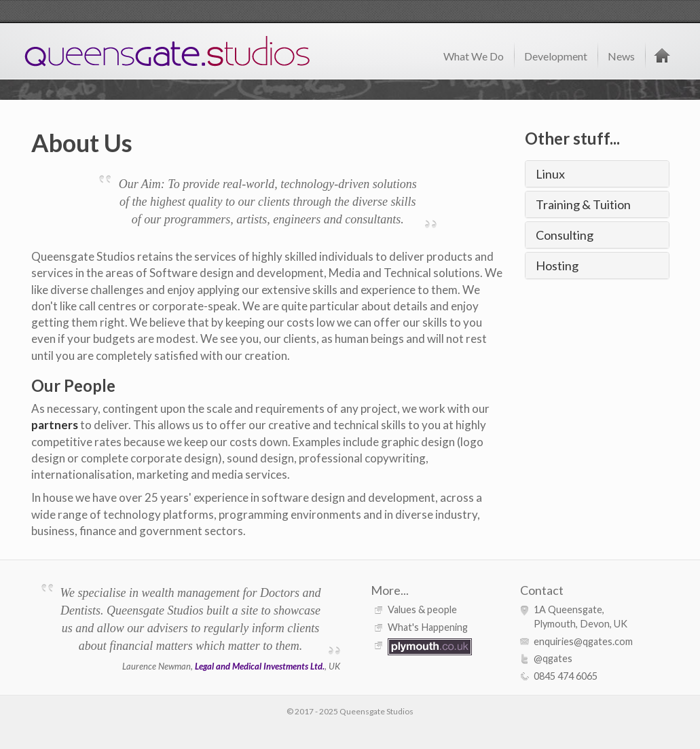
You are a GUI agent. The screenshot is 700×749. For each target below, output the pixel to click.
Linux (550, 174)
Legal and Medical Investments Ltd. (260, 666)
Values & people (422, 609)
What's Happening (428, 627)
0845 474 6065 (566, 676)
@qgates (553, 658)
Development (556, 56)
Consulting (565, 235)
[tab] (597, 174)
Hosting (557, 266)
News (621, 56)
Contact (542, 590)
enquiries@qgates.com (583, 641)
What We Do (474, 56)
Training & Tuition (583, 204)
